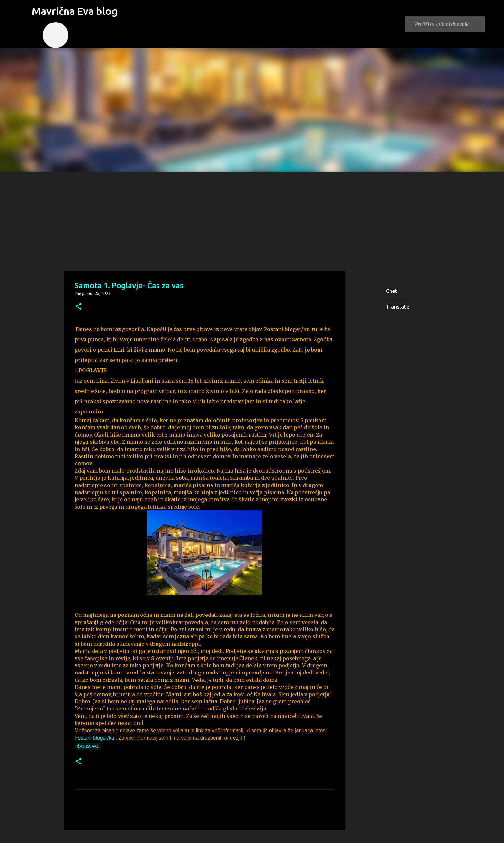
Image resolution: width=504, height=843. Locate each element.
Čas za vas (88, 746)
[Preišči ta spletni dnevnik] (449, 24)
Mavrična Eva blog (75, 11)
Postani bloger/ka (94, 738)
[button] (78, 307)
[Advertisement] (252, 220)
